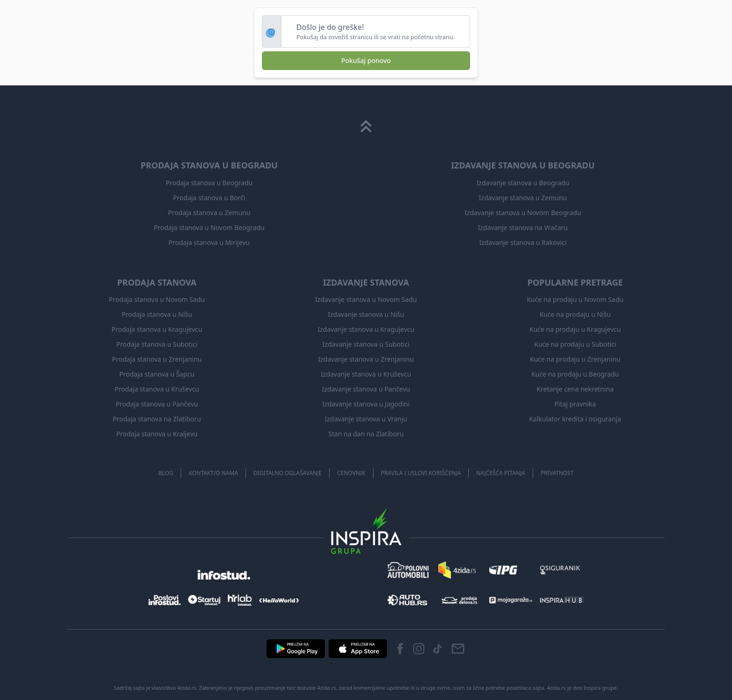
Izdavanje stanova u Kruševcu (366, 374)
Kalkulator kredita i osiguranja (575, 419)
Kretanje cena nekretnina (575, 389)
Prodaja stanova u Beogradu (209, 183)
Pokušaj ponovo (366, 60)
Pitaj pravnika (575, 404)
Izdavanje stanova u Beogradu (523, 183)
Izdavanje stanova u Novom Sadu (366, 299)
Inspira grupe (600, 688)
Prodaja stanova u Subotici (157, 344)
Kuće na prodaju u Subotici (575, 344)
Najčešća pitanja (501, 473)
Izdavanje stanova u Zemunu (523, 198)
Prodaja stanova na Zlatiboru (157, 419)
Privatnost (557, 473)
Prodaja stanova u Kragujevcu (157, 329)
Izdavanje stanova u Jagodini (366, 404)
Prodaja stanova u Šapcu (157, 374)
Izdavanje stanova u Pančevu (366, 389)
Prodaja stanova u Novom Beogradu (209, 227)
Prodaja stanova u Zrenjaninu (157, 359)
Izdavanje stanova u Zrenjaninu (366, 359)
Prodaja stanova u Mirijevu (209, 242)
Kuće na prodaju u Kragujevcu (575, 329)
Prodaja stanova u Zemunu (209, 213)
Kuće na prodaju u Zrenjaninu (575, 359)
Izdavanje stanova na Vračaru (523, 227)
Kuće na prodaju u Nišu (575, 314)
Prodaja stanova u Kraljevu (157, 434)
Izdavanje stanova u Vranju (366, 419)
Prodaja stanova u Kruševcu (157, 389)
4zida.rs (557, 688)
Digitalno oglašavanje (288, 473)
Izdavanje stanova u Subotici (366, 344)
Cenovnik (351, 473)
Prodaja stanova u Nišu (157, 314)
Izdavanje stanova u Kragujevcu (366, 329)
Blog (166, 473)
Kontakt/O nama (213, 473)
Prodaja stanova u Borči (209, 198)
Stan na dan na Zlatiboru (366, 434)
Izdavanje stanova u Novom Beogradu (523, 213)
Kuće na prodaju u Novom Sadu (575, 299)
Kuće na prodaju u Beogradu (575, 374)
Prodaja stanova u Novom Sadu (157, 299)
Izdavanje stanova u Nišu (366, 314)
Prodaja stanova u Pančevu (157, 404)
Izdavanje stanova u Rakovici (523, 242)
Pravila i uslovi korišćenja (421, 473)
